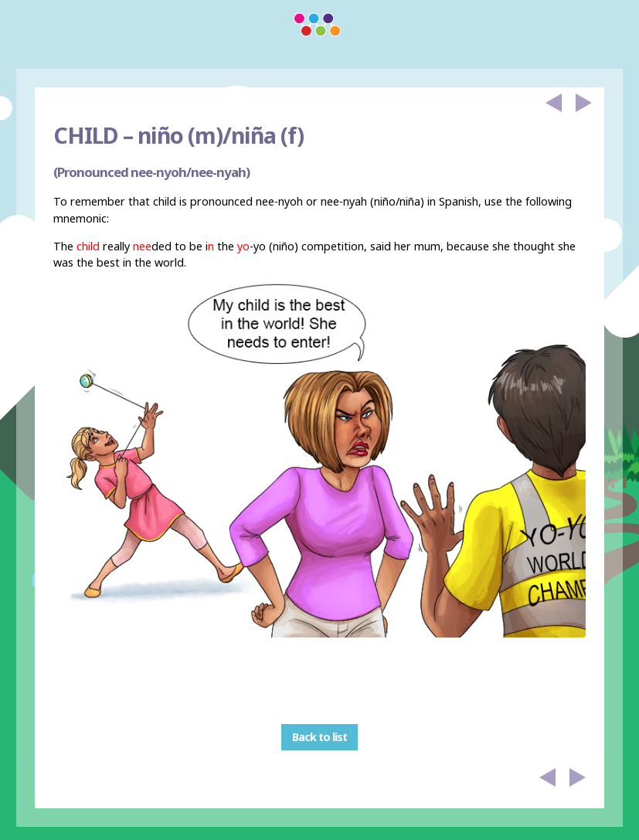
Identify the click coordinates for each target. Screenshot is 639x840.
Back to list (319, 738)
